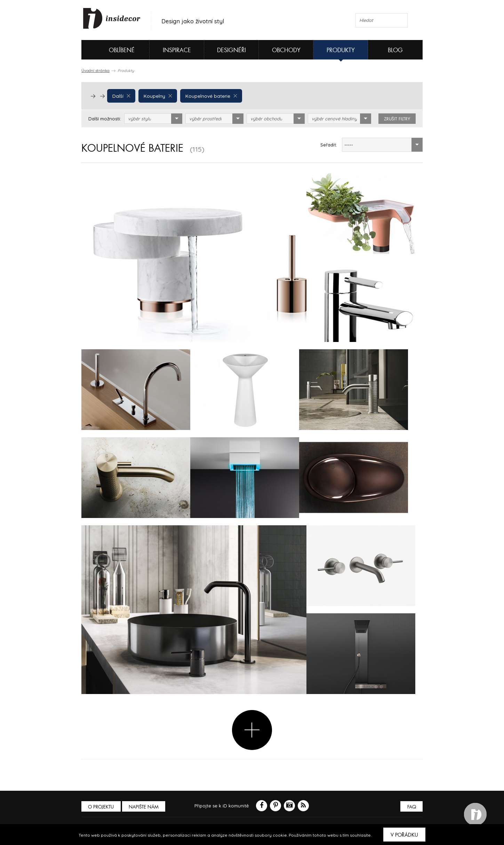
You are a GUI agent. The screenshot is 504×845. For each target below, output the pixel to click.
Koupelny (157, 96)
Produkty (341, 50)
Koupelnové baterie (209, 96)
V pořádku (404, 835)
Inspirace (177, 50)
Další (121, 96)
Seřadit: (329, 145)
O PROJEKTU (102, 807)
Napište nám (145, 807)
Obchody (286, 50)
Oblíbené (110, 50)
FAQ (411, 807)
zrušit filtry (397, 119)
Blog (395, 50)
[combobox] (153, 119)
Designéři (231, 50)
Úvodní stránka (95, 71)
